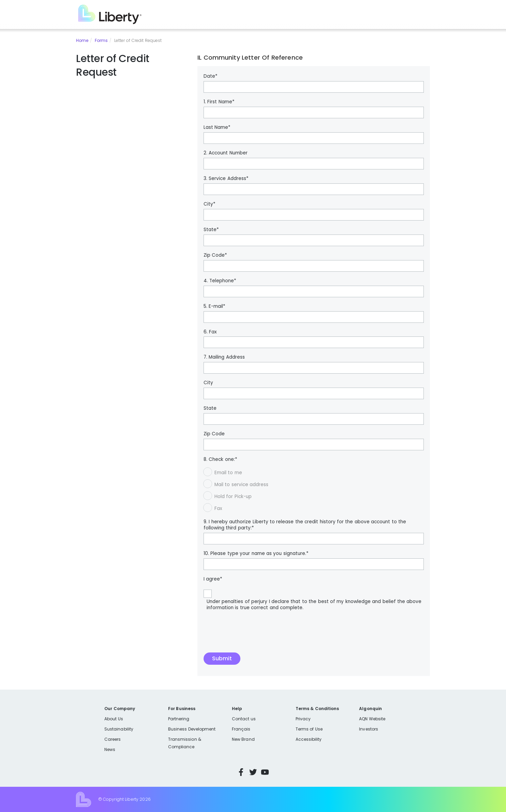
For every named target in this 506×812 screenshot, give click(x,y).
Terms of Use (309, 729)
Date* (211, 76)
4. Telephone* (220, 281)
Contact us (244, 719)
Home (82, 40)
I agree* (213, 579)
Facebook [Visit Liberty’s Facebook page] (241, 772)
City (208, 383)
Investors (369, 729)
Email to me (228, 473)
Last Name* (217, 127)
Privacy (303, 719)
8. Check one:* (220, 460)
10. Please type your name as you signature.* (256, 554)
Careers (113, 739)
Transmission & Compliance (185, 743)
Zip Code (214, 434)
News (110, 749)
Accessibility (309, 739)
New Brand (243, 739)
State (210, 408)
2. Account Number (226, 153)
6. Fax (210, 332)
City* (210, 204)
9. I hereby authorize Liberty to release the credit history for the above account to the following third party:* (305, 525)
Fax (218, 508)
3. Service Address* (226, 179)
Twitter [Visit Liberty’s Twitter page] (253, 772)
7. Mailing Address (224, 357)
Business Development (192, 729)
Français (241, 729)
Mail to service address (241, 485)
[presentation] (255, 636)
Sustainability (119, 729)
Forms (101, 40)
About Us (114, 719)
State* (211, 230)
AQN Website (372, 719)
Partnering (179, 719)
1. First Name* (219, 102)
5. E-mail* (214, 306)
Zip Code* (215, 255)
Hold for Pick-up (233, 497)
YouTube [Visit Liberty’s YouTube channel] (265, 772)
